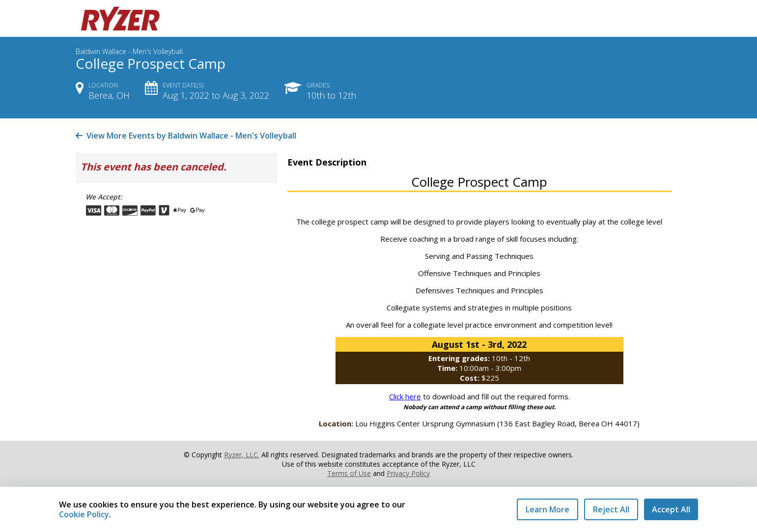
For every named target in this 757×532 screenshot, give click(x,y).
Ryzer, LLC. (242, 455)
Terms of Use (349, 473)
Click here (405, 396)
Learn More (547, 509)
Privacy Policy (408, 473)
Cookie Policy (84, 514)
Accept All (671, 509)
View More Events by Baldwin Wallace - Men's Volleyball (186, 136)
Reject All (611, 509)
